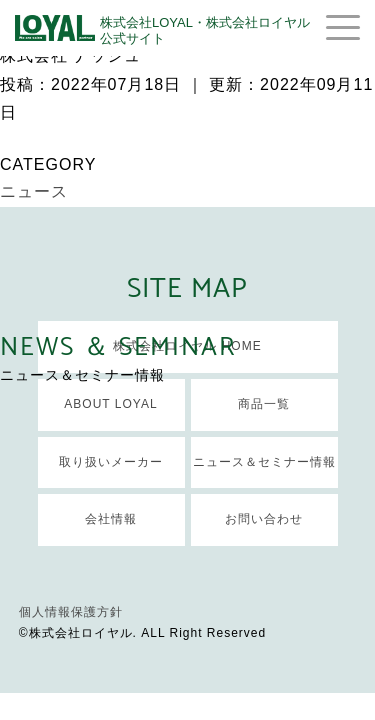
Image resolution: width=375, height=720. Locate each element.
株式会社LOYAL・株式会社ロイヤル (205, 30)
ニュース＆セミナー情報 (264, 462)
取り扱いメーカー (111, 462)
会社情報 (111, 519)
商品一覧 (264, 404)
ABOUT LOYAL (110, 404)
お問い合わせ (264, 519)
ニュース (34, 191)
